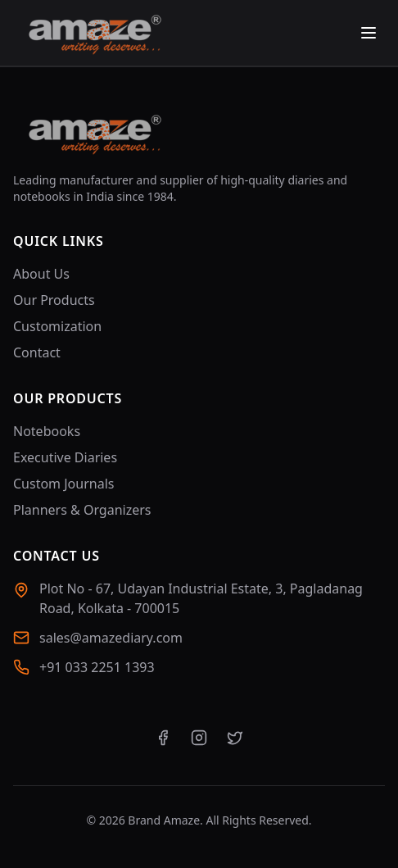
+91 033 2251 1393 (97, 667)
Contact (37, 352)
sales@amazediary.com (111, 638)
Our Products (54, 300)
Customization (57, 326)
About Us (41, 274)
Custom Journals (63, 484)
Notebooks (47, 431)
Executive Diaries (65, 457)
